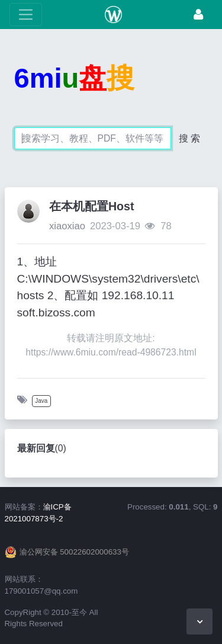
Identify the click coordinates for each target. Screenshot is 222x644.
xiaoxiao (67, 226)
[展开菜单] (26, 15)
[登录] (198, 15)
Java (41, 401)
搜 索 (189, 138)
